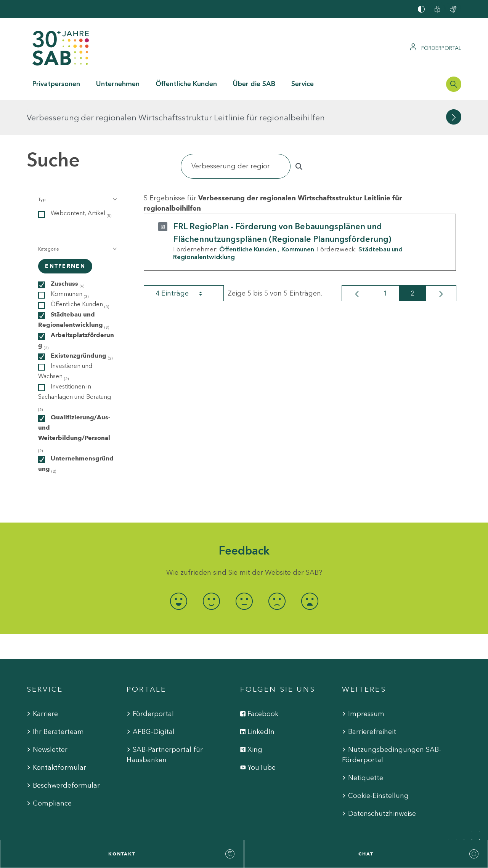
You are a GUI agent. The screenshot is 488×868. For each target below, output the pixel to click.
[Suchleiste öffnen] (454, 84)
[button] (77, 165)
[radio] (178, 567)
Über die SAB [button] (254, 84)
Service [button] (303, 84)
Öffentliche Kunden (248, 214)
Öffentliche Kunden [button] (186, 84)
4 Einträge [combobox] (186, 259)
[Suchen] (236, 132)
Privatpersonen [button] (56, 84)
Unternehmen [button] (118, 84)
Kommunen (298, 214)
